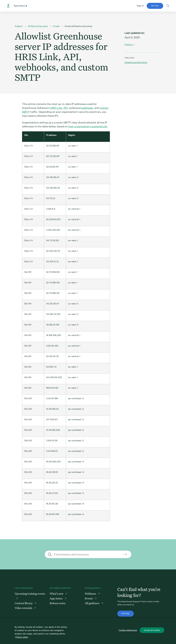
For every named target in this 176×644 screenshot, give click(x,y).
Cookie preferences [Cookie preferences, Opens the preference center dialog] (128, 630)
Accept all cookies (152, 630)
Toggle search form (168, 6)
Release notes (58, 603)
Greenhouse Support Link (8, 6)
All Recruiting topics (38, 26)
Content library (24, 603)
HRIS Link (56, 108)
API (65, 108)
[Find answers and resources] (88, 554)
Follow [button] (128, 45)
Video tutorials (24, 608)
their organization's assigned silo (88, 126)
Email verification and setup (78, 26)
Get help (155, 6)
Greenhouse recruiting (136, 62)
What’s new (57, 594)
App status (56, 598)
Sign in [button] (140, 6)
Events (89, 598)
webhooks (87, 108)
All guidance (92, 603)
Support (19, 26)
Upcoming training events (30, 594)
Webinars (91, 594)
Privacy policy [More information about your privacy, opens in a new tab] (22, 637)
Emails (56, 26)
